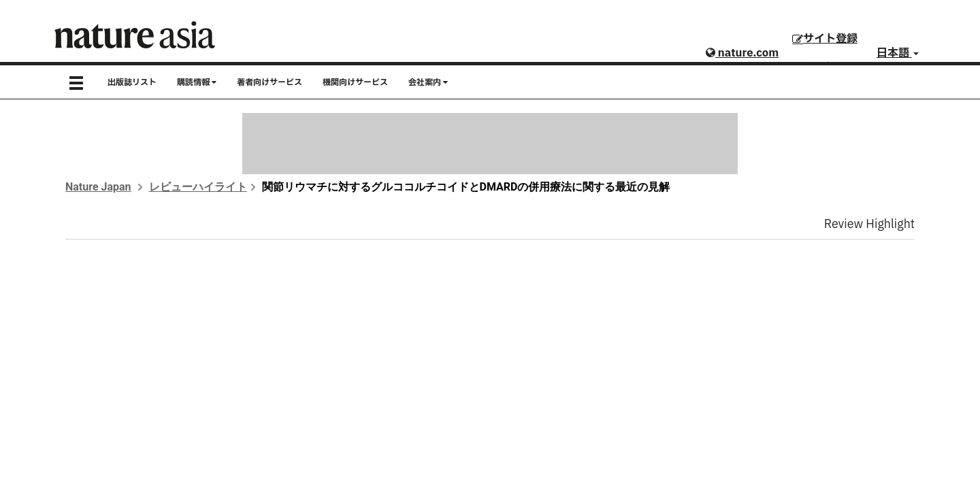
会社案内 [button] (428, 82)
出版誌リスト (132, 82)
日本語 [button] (898, 53)
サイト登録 (825, 39)
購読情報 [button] (197, 82)
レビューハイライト (198, 187)
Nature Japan (98, 187)
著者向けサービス (269, 82)
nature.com (742, 53)
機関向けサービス (355, 82)
